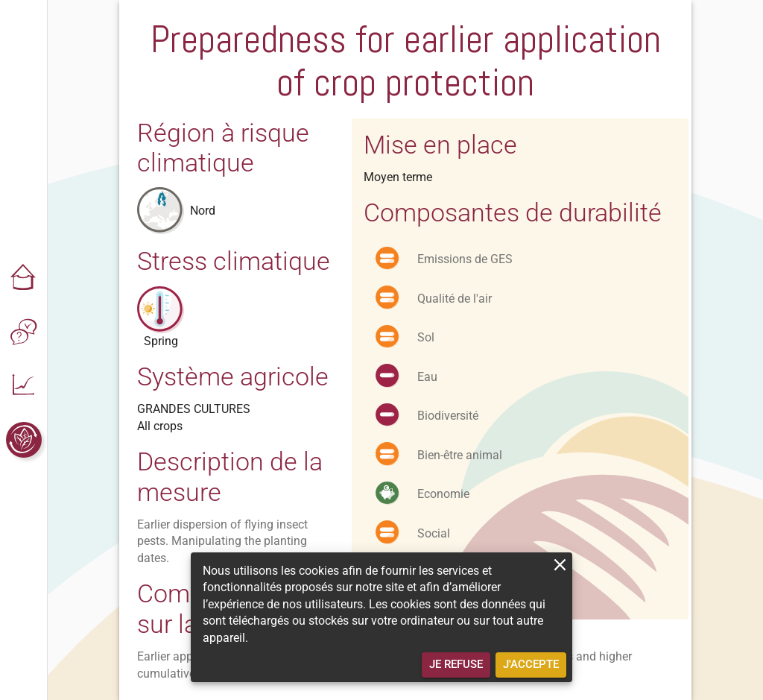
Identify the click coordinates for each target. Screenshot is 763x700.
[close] (560, 565)
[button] (24, 279)
